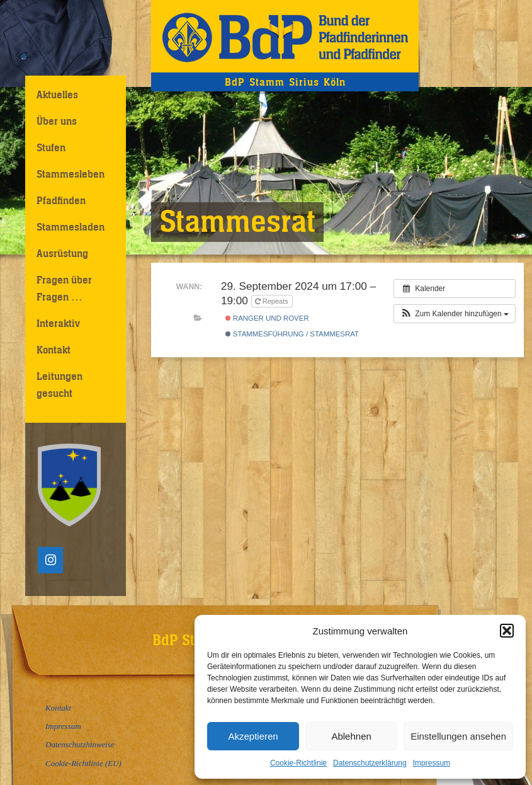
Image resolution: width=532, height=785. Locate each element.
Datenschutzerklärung (370, 763)
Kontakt (54, 350)
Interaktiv (58, 323)
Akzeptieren (253, 736)
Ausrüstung (62, 253)
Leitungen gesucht (59, 385)
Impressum (432, 763)
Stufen (51, 147)
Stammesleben (71, 174)
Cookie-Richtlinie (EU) (83, 763)
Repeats (273, 301)
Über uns (57, 121)
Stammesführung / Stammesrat (292, 334)
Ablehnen (351, 736)
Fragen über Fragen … (64, 288)
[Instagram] (50, 560)
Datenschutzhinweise (80, 744)
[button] (507, 631)
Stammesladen (71, 227)
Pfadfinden (61, 200)
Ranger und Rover (267, 318)
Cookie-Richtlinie (298, 763)
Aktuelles (57, 95)
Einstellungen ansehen (458, 736)
